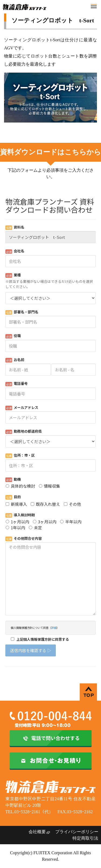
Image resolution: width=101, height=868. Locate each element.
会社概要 (37, 832)
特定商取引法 (85, 838)
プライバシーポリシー (77, 832)
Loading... (50, 431)
